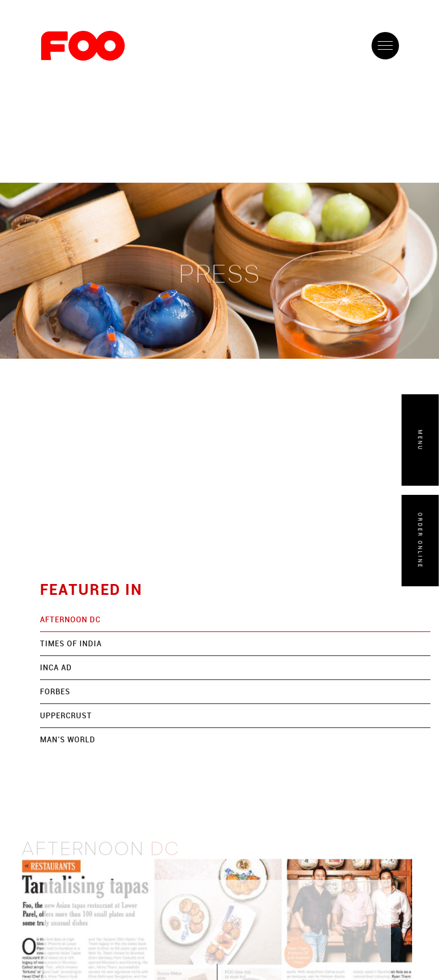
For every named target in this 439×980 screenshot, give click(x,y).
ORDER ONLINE (420, 541)
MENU (420, 440)
